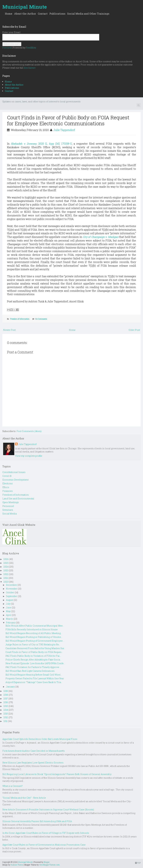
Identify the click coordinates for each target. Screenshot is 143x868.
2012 (6, 717)
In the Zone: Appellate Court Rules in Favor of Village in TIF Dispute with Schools (46, 833)
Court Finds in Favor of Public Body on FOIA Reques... (34, 652)
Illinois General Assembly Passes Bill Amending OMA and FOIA (37, 821)
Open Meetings (11, 502)
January (10, 687)
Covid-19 (7, 476)
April (9, 615)
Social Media (9, 514)
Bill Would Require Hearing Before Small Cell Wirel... (34, 675)
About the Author (25, 14)
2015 (6, 706)
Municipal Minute (25, 7)
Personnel (8, 506)
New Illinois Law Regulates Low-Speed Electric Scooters (33, 763)
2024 (6, 567)
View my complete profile (29, 456)
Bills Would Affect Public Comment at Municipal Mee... (35, 626)
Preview (7, 48)
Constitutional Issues (14, 472)
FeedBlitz (31, 48)
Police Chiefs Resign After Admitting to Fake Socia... (33, 660)
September (12, 596)
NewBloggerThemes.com (49, 865)
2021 (6, 578)
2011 (5, 721)
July (8, 604)
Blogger (47, 862)
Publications (57, 14)
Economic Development (15, 480)
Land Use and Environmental (18, 499)
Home (9, 14)
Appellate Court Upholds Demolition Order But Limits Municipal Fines (40, 739)
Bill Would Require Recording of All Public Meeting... (34, 633)
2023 (6, 570)
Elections (8, 483)
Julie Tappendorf (64, 130)
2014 (6, 710)
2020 (6, 582)
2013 (6, 714)
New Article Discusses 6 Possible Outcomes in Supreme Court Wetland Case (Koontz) (48, 810)
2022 (6, 574)
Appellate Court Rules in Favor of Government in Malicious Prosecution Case (44, 845)
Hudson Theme (17, 865)
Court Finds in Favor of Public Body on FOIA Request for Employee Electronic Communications (68, 120)
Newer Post (9, 330)
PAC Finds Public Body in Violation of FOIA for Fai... (33, 656)
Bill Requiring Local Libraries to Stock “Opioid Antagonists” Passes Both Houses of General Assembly (57, 774)
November (12, 589)
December (11, 585)
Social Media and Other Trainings (88, 14)
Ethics (6, 487)
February (11, 623)
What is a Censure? (12, 786)
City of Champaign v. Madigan (101, 237)
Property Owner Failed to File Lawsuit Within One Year (35, 678)
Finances (8, 491)
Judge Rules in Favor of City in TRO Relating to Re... (33, 645)
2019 (6, 691)
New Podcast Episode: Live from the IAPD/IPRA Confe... (35, 663)
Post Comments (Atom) (29, 431)
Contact (43, 14)
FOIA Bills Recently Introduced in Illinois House (32, 629)
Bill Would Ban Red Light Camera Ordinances (30, 671)
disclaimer (30, 68)
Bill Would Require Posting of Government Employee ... (35, 641)
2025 (6, 563)
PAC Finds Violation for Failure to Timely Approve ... (33, 667)
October (10, 592)
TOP (138, 863)
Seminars (8, 510)
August (10, 600)
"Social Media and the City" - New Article (24, 798)
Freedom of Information (20, 319)
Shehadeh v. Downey (41, 144)
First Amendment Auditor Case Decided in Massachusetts (34, 751)
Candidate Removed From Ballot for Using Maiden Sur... (35, 648)
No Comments (41, 319)
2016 (6, 702)
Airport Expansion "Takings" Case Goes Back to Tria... (34, 682)
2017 (6, 699)
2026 (6, 559)
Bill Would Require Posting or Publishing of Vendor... (34, 637)
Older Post (134, 330)
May (8, 611)
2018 (6, 695)
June (9, 607)
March (9, 619)
